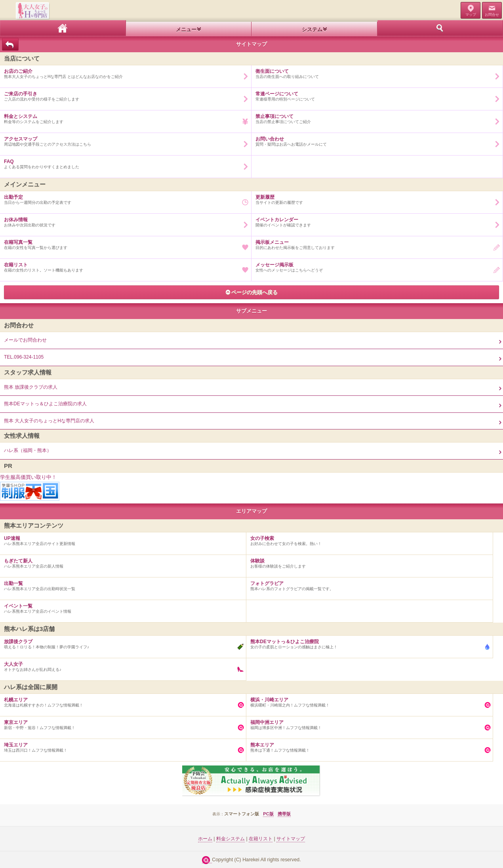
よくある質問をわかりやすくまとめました (124, 162)
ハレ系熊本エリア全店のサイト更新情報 (121, 539)
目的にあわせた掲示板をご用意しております (375, 243)
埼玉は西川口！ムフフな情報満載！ (121, 746)
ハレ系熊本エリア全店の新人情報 (121, 562)
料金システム (231, 839)
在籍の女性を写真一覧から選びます (124, 243)
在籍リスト (261, 839)
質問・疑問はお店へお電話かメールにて (375, 140)
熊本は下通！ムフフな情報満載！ (367, 746)
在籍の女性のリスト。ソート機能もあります (124, 266)
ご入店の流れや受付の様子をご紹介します (124, 95)
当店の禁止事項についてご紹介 (375, 117)
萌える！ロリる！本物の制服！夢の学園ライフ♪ (121, 642)
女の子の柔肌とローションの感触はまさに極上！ (367, 642)
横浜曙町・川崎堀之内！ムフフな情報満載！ (367, 701)
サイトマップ (291, 839)
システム (312, 29)
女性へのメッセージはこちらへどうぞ (375, 266)
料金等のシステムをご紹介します (124, 117)
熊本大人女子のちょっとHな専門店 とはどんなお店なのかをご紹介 (124, 72)
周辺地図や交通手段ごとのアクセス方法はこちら (124, 140)
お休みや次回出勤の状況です (124, 220)
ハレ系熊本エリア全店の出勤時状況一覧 (121, 584)
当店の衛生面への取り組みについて (375, 72)
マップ (471, 15)
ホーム (63, 28)
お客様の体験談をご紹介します (367, 562)
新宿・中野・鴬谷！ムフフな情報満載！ (121, 723)
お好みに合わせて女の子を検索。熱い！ (367, 539)
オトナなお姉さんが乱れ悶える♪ (121, 665)
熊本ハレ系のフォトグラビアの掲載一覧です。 (367, 584)
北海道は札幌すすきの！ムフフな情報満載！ (121, 701)
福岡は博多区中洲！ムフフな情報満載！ (367, 723)
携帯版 (284, 814)
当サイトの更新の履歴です (375, 198)
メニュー (186, 29)
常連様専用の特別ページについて (375, 95)
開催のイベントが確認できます (375, 220)
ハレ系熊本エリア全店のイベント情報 (121, 607)
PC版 (268, 814)
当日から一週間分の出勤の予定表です (124, 198)
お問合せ (492, 15)
